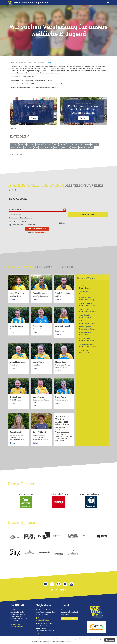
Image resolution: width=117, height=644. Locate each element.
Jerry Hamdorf (84, 286)
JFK (97, 145)
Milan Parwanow (85, 333)
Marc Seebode (84, 309)
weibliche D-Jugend (86, 147)
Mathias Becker (85, 321)
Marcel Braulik (84, 315)
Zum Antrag (41, 618)
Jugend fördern (42, 634)
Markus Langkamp (86, 303)
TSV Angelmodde (17, 627)
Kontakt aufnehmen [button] (69, 619)
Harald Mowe (84, 292)
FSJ (69, 145)
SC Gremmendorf (17, 624)
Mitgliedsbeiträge (43, 620)
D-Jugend (48, 145)
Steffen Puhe (84, 350)
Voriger (34, 118)
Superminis (66, 147)
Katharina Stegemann (87, 344)
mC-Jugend (28, 147)
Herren (87, 145)
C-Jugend (40, 145)
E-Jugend (49, 62)
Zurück (14, 129)
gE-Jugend (76, 145)
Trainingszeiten (88, 214)
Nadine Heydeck (85, 327)
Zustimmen (110, 640)
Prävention (49, 147)
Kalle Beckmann (85, 298)
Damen (55, 145)
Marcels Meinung (17, 147)
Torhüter (75, 147)
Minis (36, 147)
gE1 (82, 145)
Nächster (83, 118)
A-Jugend (14, 145)
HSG (93, 145)
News (41, 147)
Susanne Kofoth (85, 338)
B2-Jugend (31, 145)
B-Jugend (22, 145)
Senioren (57, 147)
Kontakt (12, 300)
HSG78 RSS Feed (18, 155)
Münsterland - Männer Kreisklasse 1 (22, 218)
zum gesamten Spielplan (37, 229)
